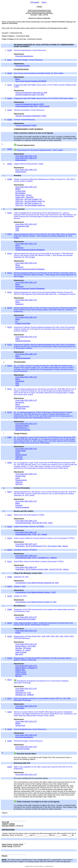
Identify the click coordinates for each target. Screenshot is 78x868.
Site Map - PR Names (23, 648)
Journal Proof (20, 725)
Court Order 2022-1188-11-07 (26, 158)
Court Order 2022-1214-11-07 (26, 631)
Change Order (21, 451)
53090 (10, 463)
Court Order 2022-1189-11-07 (26, 170)
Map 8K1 (19, 676)
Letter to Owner (21, 652)
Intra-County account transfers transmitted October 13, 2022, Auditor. (39, 73)
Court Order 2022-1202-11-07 (26, 449)
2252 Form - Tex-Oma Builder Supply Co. (30, 205)
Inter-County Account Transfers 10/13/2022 (31, 81)
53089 (10, 609)
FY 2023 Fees (20, 409)
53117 (10, 698)
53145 (10, 110)
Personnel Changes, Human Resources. (28, 60)
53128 (10, 596)
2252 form (19, 459)
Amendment (20, 381)
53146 (10, 120)
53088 (10, 179)
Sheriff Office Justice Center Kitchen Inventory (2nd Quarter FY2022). (39, 561)
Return (44, 2)
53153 (10, 729)
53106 (10, 164)
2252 (17, 228)
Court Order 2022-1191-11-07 (26, 224)
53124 (10, 538)
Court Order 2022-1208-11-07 (26, 556)
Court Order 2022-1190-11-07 (26, 187)
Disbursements (21, 160)
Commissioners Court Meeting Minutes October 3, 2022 (35, 592)
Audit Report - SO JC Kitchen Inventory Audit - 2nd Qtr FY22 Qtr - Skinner (42, 569)
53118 (10, 623)
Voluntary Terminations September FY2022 (31, 116)
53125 (10, 550)
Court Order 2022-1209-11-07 (26, 567)
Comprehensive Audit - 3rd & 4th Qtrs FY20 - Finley (34, 523)
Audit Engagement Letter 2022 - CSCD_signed (32, 106)
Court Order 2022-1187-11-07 (26, 156)
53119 (10, 254)
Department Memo (22, 426)
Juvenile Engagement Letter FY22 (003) (30, 95)
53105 (10, 149)
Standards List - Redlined (25, 695)
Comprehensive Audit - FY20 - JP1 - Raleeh (31, 534)
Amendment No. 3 (22, 428)
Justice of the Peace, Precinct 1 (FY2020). (29, 527)
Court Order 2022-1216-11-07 (26, 666)
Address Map (20, 670)
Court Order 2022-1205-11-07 (26, 521)
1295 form (19, 457)
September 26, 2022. (21, 577)
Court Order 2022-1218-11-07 (26, 706)
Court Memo (20, 691)
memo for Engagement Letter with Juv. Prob (31, 93)
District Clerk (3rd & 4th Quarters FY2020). (29, 515)
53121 (10, 561)
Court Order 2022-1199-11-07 (26, 377)
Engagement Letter (22, 226)
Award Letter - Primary (24, 195)
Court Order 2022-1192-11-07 (26, 244)
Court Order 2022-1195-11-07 (26, 300)
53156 (10, 50)
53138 (10, 636)
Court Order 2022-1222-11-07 (26, 775)
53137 (10, 412)
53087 (10, 437)
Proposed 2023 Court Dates (25, 619)
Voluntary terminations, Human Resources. (30, 110)
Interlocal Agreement (23, 341)
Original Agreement (22, 406)
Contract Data (20, 191)
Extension (19, 505)
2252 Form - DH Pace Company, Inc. (29, 203)
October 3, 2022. (20, 587)
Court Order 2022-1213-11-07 (26, 617)
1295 (17, 230)
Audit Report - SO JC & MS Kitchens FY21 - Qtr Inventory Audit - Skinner (42, 546)
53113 (10, 273)
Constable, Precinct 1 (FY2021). (26, 550)
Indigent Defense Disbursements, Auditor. (29, 164)
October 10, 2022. (21, 596)
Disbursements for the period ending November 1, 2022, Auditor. (40, 150)
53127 (10, 515)
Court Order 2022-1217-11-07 (26, 689)
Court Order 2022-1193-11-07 (26, 263)
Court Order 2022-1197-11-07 (26, 337)
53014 (10, 492)
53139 (10, 658)
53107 (10, 213)
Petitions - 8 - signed (23, 650)
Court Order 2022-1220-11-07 (26, 735)
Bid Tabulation (20, 193)
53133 (10, 98)
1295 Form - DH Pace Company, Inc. (29, 199)
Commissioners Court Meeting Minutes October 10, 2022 (36, 602)
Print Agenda (35, 2)
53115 (10, 327)
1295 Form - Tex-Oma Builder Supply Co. (30, 201)
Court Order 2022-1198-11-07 (26, 354)
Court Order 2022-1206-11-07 (26, 532)
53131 (10, 292)
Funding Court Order (23, 323)
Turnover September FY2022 (26, 125)
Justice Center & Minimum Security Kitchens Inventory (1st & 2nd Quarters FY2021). (45, 538)
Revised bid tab (21, 455)
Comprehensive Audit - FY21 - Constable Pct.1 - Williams (36, 558)
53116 (10, 345)
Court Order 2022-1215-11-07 (26, 644)
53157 (10, 60)
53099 (10, 577)
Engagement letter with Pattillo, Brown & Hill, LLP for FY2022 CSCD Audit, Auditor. (44, 98)
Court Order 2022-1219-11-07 (26, 721)
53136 (10, 308)
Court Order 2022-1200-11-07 (26, 400)
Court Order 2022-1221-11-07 (26, 747)
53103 (10, 73)
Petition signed (21, 672)
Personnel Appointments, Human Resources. (30, 50)
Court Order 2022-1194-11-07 (26, 282)
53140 (10, 767)
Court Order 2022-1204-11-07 (26, 501)
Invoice (18, 633)
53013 (10, 680)
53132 (10, 85)
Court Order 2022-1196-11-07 (26, 317)
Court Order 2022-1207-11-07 (26, 544)
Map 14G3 (19, 654)
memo (18, 453)
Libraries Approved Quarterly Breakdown (30, 250)
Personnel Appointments (24, 56)
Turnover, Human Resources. (25, 120)
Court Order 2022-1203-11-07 (26, 474)
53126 (10, 527)
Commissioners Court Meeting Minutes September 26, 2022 (37, 583)
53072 (10, 587)
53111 (10, 389)
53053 (10, 712)
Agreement (19, 248)
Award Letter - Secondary (25, 197)
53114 (10, 234)
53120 (10, 366)
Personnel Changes (23, 66)
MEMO (18, 189)
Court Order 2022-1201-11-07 (26, 424)
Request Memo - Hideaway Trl (26, 668)
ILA (17, 321)
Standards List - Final (23, 693)
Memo (18, 79)
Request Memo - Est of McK (26, 646)
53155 (10, 741)
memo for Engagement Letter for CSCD (30, 104)
